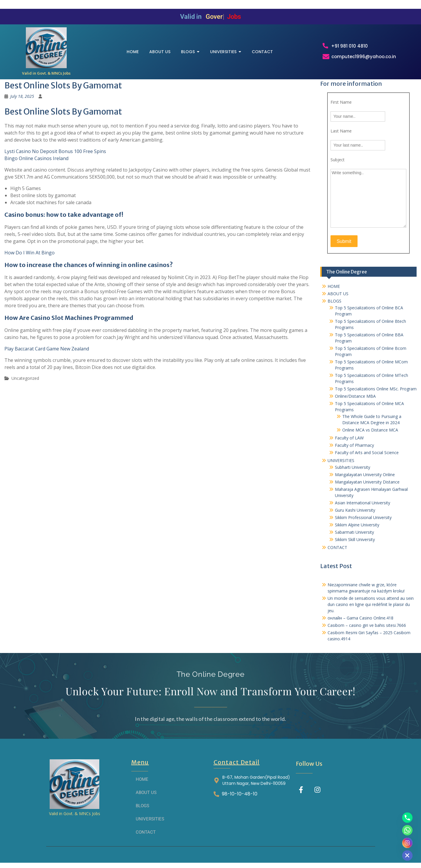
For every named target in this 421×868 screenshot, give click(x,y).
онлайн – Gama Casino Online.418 (360, 618)
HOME (334, 286)
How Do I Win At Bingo (30, 253)
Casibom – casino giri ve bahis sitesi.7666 (367, 625)
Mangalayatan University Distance (367, 482)
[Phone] (407, 818)
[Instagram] (407, 843)
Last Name (341, 131)
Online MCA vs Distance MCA (370, 430)
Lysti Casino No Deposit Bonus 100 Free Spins (55, 151)
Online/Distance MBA (355, 396)
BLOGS (334, 301)
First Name (341, 102)
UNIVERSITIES (341, 460)
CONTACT (337, 547)
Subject (338, 160)
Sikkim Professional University (363, 517)
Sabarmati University (354, 532)
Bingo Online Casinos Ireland (36, 158)
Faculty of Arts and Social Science (367, 453)
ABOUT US (338, 294)
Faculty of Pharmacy (354, 445)
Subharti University (353, 467)
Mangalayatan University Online (365, 475)
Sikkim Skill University (355, 539)
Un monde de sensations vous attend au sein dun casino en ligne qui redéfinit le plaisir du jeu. (371, 604)
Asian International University (363, 503)
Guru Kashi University (355, 510)
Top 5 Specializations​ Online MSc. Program (376, 389)
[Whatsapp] (407, 830)
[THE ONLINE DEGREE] (46, 48)
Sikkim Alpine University (357, 525)
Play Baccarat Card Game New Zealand (47, 349)
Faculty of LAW (349, 438)
